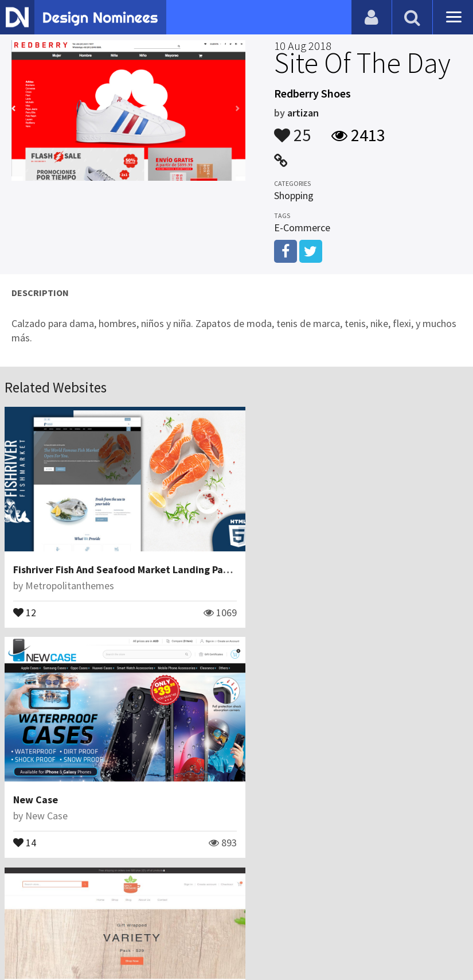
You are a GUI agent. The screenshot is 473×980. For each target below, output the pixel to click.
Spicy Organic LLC (54, 783)
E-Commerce (302, 227)
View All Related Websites (237, 876)
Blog (24, 925)
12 (25, 604)
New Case (272, 561)
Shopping (294, 195)
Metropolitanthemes (70, 577)
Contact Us (67, 925)
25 (292, 130)
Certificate (123, 925)
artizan (303, 113)
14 (261, 604)
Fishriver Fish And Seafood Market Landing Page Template (147, 561)
